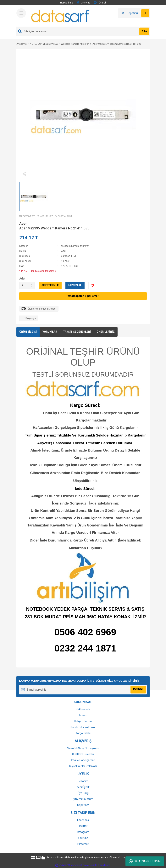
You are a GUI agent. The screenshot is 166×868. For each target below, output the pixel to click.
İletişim (83, 715)
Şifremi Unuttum (83, 799)
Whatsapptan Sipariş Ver (83, 296)
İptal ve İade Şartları (83, 760)
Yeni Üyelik (83, 787)
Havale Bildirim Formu (83, 727)
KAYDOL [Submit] (138, 689)
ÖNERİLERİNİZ (106, 332)
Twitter (83, 826)
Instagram (83, 832)
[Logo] (60, 16)
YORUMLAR (50, 332)
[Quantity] (27, 285)
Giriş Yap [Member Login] (83, 3)
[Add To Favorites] (92, 285)
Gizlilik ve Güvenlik (83, 754)
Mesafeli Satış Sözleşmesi (83, 748)
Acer (23, 224)
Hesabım (83, 781)
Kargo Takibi (83, 733)
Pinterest (83, 844)
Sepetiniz (83, 805)
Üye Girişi (83, 793)
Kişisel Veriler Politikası (83, 766)
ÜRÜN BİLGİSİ (28, 332)
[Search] (83, 31)
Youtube (83, 838)
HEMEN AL (75, 285)
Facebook (83, 820)
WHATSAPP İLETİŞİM (145, 861)
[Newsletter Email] (83, 690)
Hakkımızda (83, 709)
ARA (144, 31)
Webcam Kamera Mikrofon (75, 246)
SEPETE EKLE (50, 285)
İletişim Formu (83, 721)
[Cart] (134, 13)
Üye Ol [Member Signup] (100, 3)
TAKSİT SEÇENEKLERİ (77, 332)
